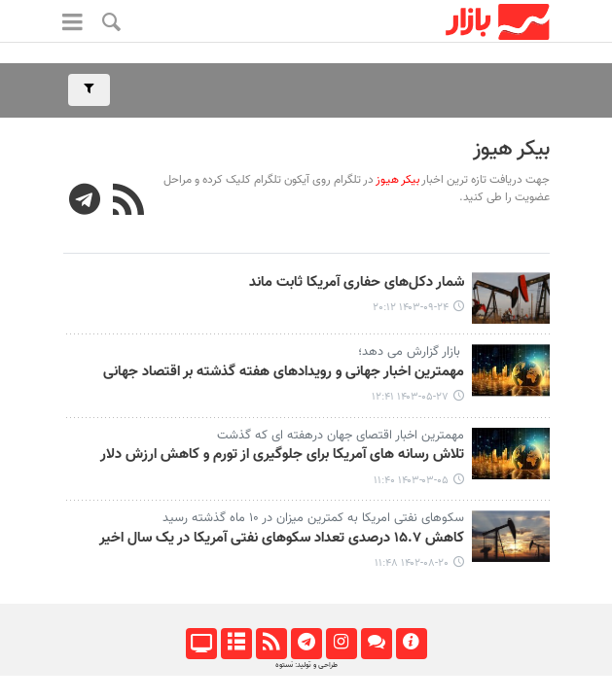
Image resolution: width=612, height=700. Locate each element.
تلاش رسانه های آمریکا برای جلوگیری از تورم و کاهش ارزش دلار (282, 455)
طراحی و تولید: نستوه (306, 665)
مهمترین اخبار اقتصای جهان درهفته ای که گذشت (341, 436)
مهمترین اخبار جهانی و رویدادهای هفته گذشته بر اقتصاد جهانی (282, 372)
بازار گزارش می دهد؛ (407, 352)
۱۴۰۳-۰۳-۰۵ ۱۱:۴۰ (411, 481)
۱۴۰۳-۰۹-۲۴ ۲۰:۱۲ (411, 308)
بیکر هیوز (511, 149)
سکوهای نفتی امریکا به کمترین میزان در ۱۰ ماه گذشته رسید (313, 518)
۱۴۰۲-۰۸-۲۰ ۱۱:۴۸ (412, 563)
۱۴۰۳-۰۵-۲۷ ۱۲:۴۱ (410, 397)
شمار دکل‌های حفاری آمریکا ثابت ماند (357, 283)
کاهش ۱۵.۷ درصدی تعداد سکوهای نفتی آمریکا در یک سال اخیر (282, 539)
